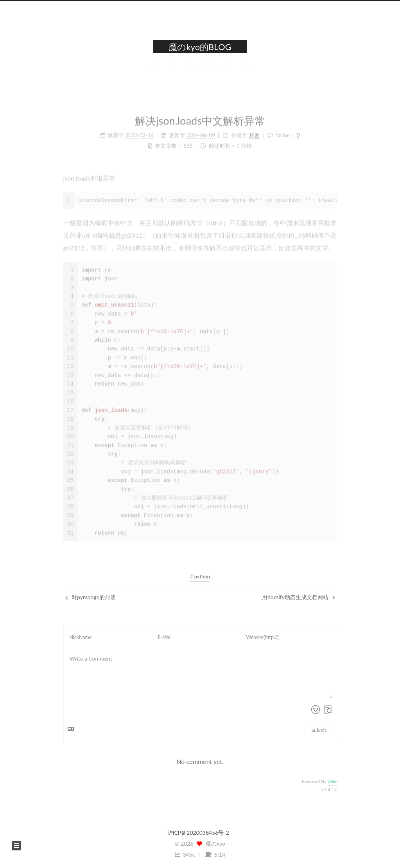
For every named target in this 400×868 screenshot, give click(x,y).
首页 (154, 67)
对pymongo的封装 (91, 597)
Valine (332, 782)
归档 (226, 67)
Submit (319, 730)
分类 (208, 67)
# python (200, 576)
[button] (16, 846)
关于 (172, 67)
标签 (190, 67)
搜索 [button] (246, 67)
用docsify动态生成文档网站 (299, 597)
